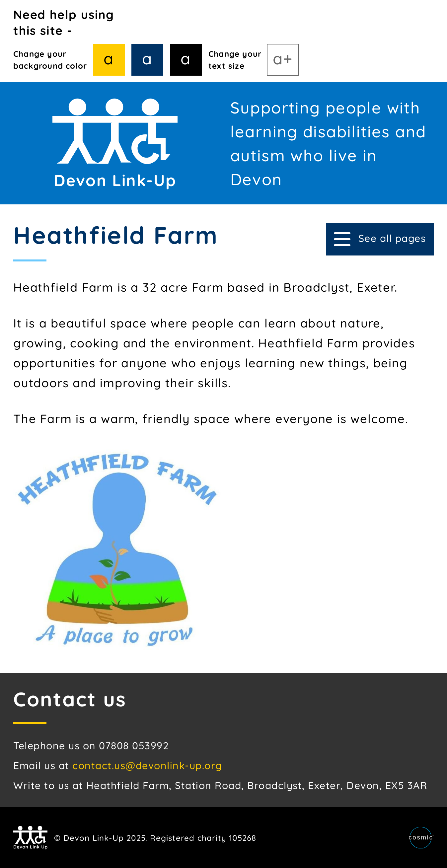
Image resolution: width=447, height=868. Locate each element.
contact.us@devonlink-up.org (147, 765)
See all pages (380, 239)
